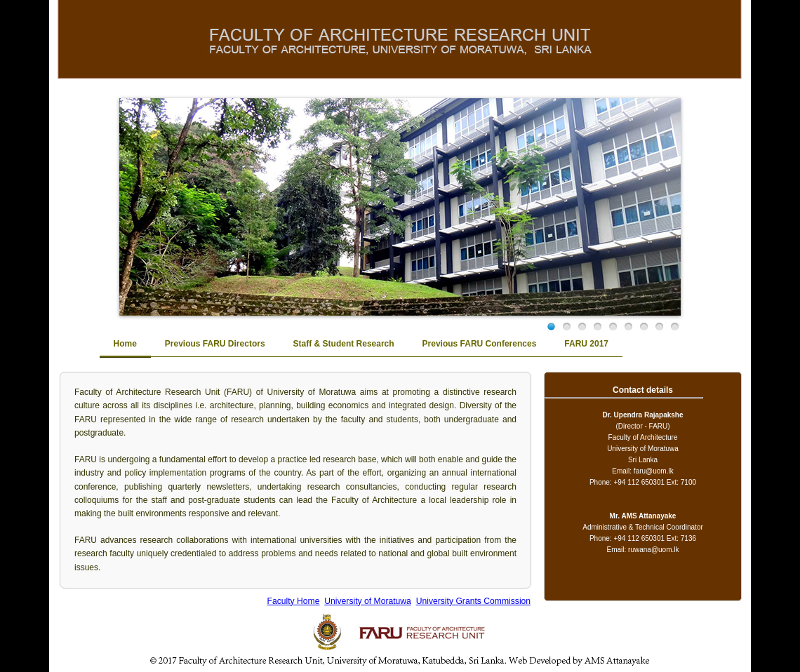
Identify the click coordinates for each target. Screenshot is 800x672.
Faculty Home (293, 601)
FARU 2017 (586, 344)
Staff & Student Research (344, 344)
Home (125, 344)
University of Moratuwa (368, 601)
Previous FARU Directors (215, 344)
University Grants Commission (473, 601)
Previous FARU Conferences (480, 344)
